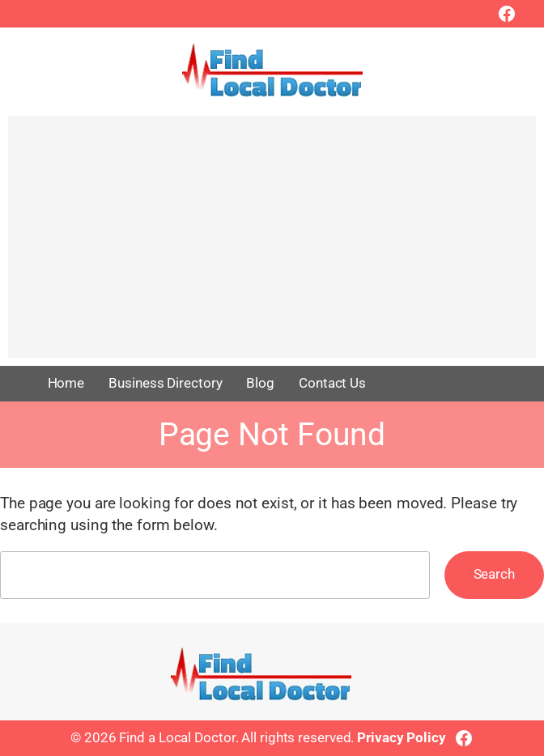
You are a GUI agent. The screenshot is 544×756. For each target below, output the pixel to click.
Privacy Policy (402, 738)
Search (494, 574)
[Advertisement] (272, 244)
